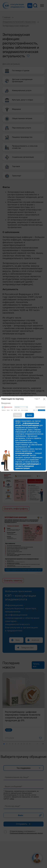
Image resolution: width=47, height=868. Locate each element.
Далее (30, 415)
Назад (17, 415)
